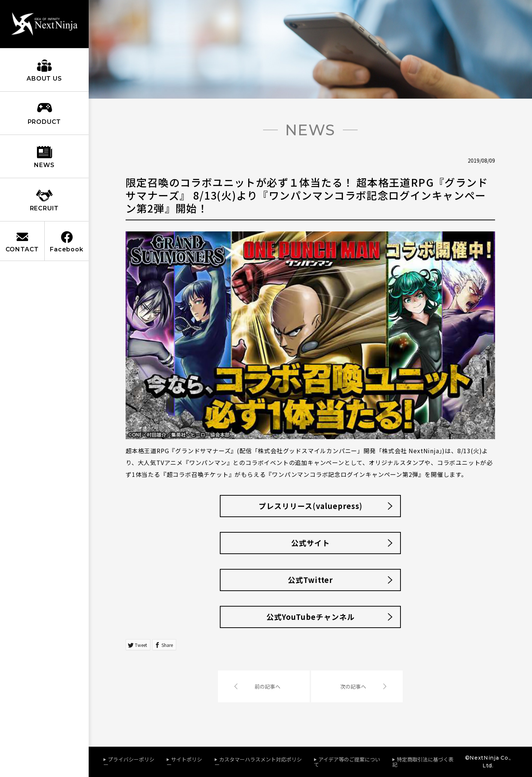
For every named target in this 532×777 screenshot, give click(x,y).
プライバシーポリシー (129, 762)
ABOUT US (44, 79)
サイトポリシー (184, 762)
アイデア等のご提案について (347, 762)
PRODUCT (45, 122)
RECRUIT (45, 208)
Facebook (66, 249)
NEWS (44, 165)
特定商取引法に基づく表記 (423, 762)
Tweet (141, 645)
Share (167, 645)
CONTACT (22, 249)
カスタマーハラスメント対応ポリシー (258, 762)
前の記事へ (267, 686)
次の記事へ (353, 686)
